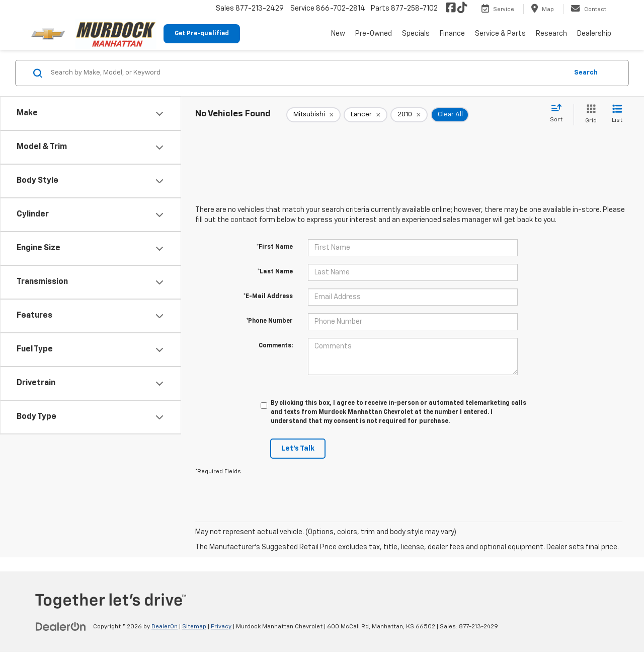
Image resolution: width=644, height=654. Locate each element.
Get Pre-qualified (202, 34)
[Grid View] (589, 115)
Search (586, 73)
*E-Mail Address (268, 297)
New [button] (338, 34)
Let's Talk (298, 449)
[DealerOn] (61, 626)
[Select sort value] (559, 114)
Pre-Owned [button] (374, 34)
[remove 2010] (409, 115)
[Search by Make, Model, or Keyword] (308, 73)
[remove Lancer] (366, 115)
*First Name (275, 247)
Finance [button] (452, 34)
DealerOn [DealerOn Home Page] (165, 627)
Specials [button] (416, 34)
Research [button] (551, 34)
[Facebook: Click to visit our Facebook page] (451, 9)
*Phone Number (269, 321)
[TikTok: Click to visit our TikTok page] (462, 9)
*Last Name (275, 272)
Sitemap (194, 627)
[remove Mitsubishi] (313, 115)
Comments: (276, 346)
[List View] (617, 115)
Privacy (221, 627)
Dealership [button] (594, 34)
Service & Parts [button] (500, 34)
